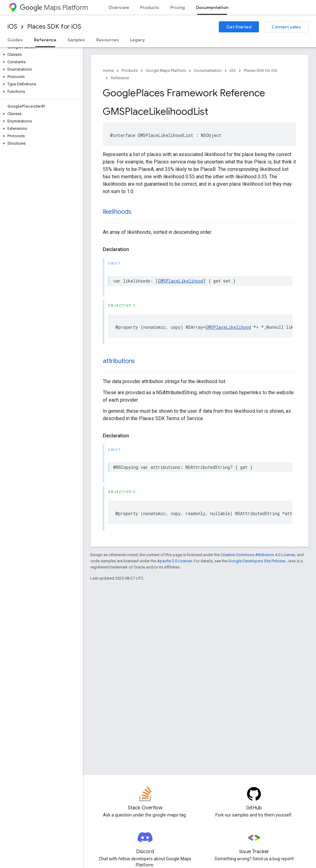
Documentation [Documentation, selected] (212, 7)
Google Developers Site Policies (257, 561)
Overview (119, 7)
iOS (12, 27)
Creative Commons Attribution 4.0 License (258, 555)
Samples (76, 40)
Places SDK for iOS (54, 27)
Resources (108, 40)
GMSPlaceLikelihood (181, 281)
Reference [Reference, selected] (45, 40)
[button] (40, 55)
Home (108, 70)
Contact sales (286, 27)
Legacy (137, 40)
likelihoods (117, 212)
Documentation (208, 70)
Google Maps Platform (166, 70)
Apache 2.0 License (175, 561)
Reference (120, 78)
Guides (15, 40)
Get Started (239, 27)
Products (150, 7)
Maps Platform (54, 8)
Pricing (178, 7)
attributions (119, 361)
